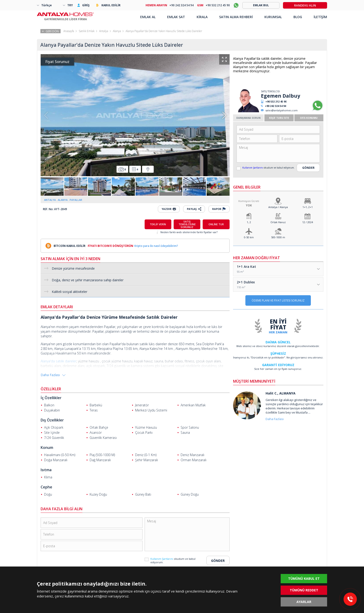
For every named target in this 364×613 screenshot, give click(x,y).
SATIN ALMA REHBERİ (236, 17)
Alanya (117, 31)
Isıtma (46, 470)
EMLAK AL (148, 17)
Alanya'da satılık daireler (58, 361)
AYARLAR (304, 602)
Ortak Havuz (278, 222)
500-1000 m (278, 237)
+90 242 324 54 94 (275, 106)
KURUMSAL (273, 17)
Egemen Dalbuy (281, 96)
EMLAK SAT (176, 17)
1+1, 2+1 (308, 207)
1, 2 (249, 222)
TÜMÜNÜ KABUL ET (304, 578)
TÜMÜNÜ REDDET (304, 590)
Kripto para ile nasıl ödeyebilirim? (156, 246)
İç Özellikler (51, 398)
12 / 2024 (308, 222)
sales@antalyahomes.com (281, 110)
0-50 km (249, 237)
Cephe (46, 487)
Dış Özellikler (52, 420)
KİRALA (202, 17)
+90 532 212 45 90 (276, 101)
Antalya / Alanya (278, 207)
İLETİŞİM (320, 17)
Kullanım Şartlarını (253, 168)
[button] (224, 115)
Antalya (104, 31)
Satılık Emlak (87, 31)
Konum (47, 447)
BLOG (298, 17)
